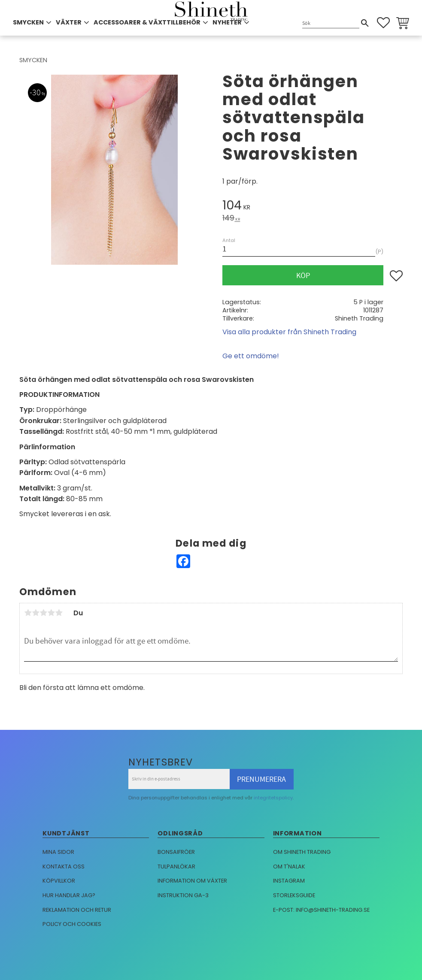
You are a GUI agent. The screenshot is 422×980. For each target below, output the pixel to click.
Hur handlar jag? (69, 895)
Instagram (289, 881)
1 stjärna (28, 613)
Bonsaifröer (176, 852)
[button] (383, 23)
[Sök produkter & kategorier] (331, 23)
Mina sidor (58, 852)
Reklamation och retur (77, 910)
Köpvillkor (59, 881)
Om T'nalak (289, 867)
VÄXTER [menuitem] (69, 22)
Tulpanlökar (176, 867)
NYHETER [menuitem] (227, 22)
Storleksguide (294, 895)
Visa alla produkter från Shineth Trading (289, 332)
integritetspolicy (273, 798)
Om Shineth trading (302, 852)
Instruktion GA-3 (183, 895)
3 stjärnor (43, 613)
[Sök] (365, 23)
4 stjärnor (51, 613)
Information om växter (192, 881)
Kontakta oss (64, 867)
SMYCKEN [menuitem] (28, 22)
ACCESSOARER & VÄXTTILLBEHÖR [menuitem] (147, 22)
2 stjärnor (36, 613)
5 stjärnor (59, 613)
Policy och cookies (72, 924)
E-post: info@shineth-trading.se (321, 910)
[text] (313, 207)
